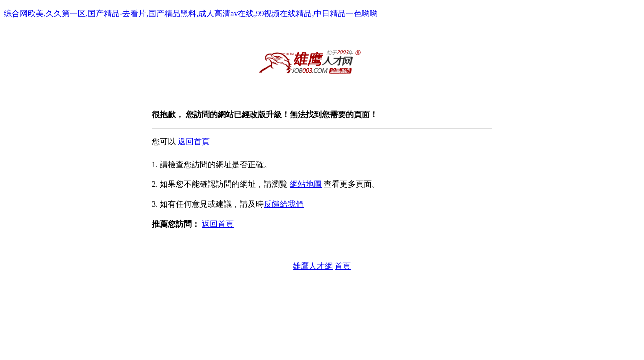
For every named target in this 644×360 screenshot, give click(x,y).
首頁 (343, 266)
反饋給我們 (284, 204)
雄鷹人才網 (313, 266)
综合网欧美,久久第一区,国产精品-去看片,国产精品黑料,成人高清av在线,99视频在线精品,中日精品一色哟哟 (191, 14)
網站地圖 (306, 184)
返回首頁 (194, 142)
